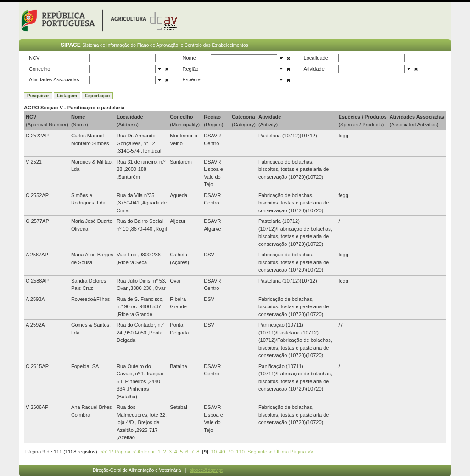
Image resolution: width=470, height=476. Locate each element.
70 (230, 452)
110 (241, 452)
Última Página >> (294, 452)
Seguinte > (260, 452)
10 (214, 452)
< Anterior (144, 452)
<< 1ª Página (116, 452)
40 (222, 452)
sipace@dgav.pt (206, 470)
